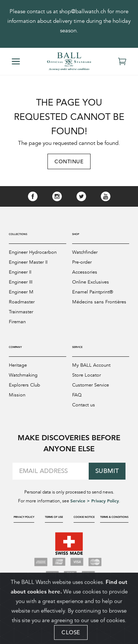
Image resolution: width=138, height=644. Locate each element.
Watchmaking (23, 375)
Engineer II (20, 272)
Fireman (17, 322)
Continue (69, 161)
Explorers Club (24, 385)
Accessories (85, 272)
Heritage (18, 365)
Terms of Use (54, 517)
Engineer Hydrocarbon (33, 252)
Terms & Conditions (114, 517)
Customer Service (91, 385)
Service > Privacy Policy (95, 501)
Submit (107, 471)
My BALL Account (91, 365)
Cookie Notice (84, 517)
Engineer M (21, 292)
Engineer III (21, 282)
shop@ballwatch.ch (83, 11)
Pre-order (82, 262)
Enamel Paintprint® (93, 292)
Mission (17, 395)
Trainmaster (21, 312)
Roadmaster (22, 302)
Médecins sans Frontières (99, 302)
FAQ (77, 395)
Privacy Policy (24, 517)
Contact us (84, 405)
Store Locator (86, 375)
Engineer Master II (28, 262)
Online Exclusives (91, 282)
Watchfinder (85, 252)
